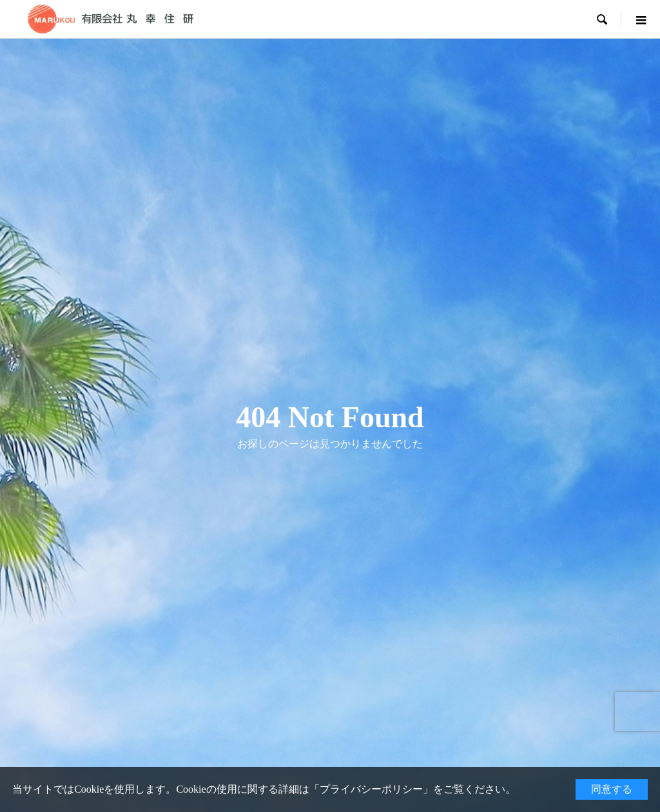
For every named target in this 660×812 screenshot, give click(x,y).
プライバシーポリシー (371, 789)
